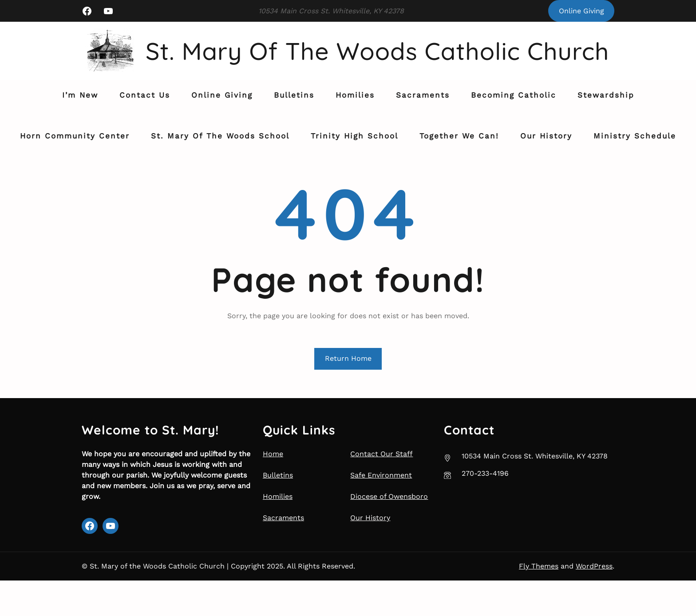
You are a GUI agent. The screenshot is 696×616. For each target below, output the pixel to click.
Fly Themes (539, 602)
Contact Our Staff (382, 489)
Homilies (278, 532)
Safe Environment (381, 511)
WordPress (594, 602)
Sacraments (283, 553)
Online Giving (581, 11)
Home (273, 489)
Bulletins (278, 511)
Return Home (348, 394)
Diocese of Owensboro (389, 532)
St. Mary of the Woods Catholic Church (318, 96)
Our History (370, 553)
